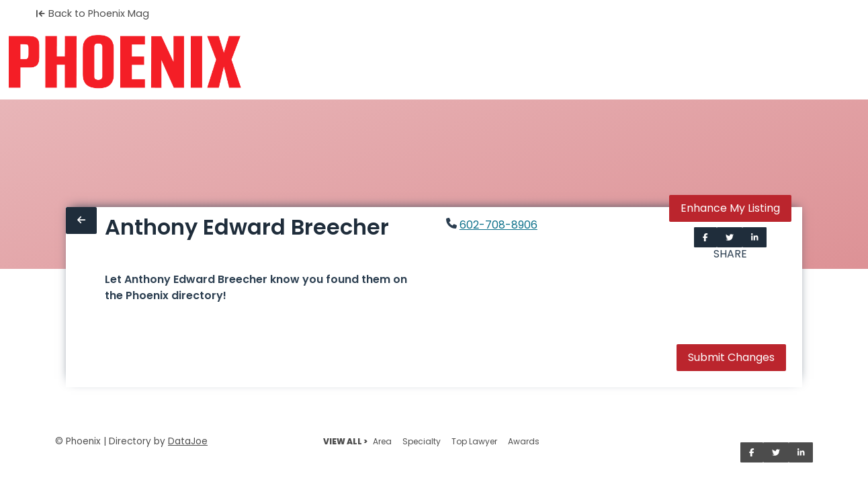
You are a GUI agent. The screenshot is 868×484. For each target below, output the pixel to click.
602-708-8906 (498, 225)
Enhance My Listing (730, 208)
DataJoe (188, 441)
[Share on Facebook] (705, 237)
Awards (524, 441)
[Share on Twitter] (730, 237)
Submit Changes (731, 357)
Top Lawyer (474, 441)
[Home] (125, 62)
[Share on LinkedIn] (755, 237)
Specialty (422, 441)
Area (382, 441)
